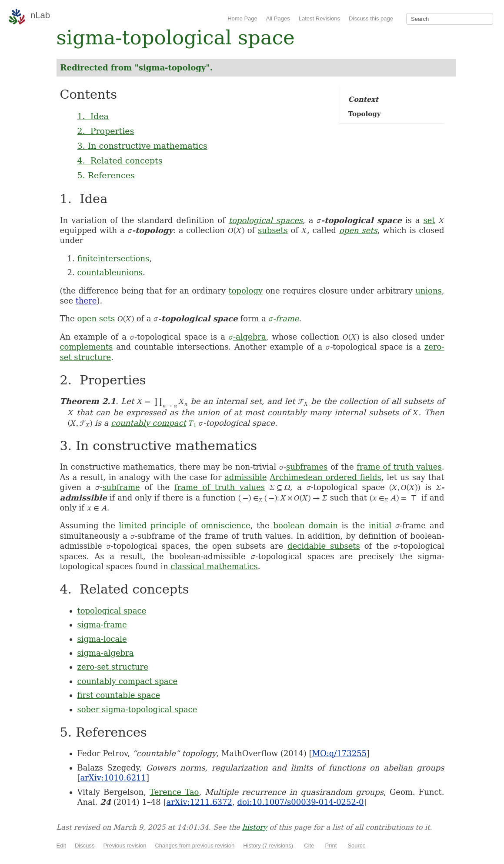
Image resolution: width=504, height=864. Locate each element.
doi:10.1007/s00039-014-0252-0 (300, 802)
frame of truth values (399, 467)
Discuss (85, 846)
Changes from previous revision (195, 846)
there (86, 301)
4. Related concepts (120, 160)
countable (97, 272)
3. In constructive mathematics (142, 146)
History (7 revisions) (268, 846)
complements (87, 347)
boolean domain (306, 525)
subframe (121, 487)
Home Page (242, 18)
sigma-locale (102, 639)
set (429, 220)
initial (380, 525)
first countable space (119, 695)
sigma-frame (102, 625)
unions (130, 272)
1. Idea (93, 116)
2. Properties (106, 131)
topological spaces (266, 220)
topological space (112, 611)
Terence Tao (174, 792)
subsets (273, 230)
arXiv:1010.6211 (113, 778)
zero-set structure (113, 667)
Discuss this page (371, 18)
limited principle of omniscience (185, 525)
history (255, 827)
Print (331, 846)
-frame (284, 319)
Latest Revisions (319, 18)
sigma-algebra (106, 653)
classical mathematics (214, 566)
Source (356, 846)
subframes (307, 467)
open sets (358, 230)
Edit (61, 846)
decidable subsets (324, 546)
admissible (245, 477)
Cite (309, 846)
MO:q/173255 (339, 753)
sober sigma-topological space (137, 709)
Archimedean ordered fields (325, 477)
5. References (106, 175)
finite (88, 259)
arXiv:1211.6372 (199, 802)
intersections (123, 259)
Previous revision (125, 846)
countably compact (149, 423)
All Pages (278, 18)
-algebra (247, 337)
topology (245, 291)
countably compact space (128, 681)
